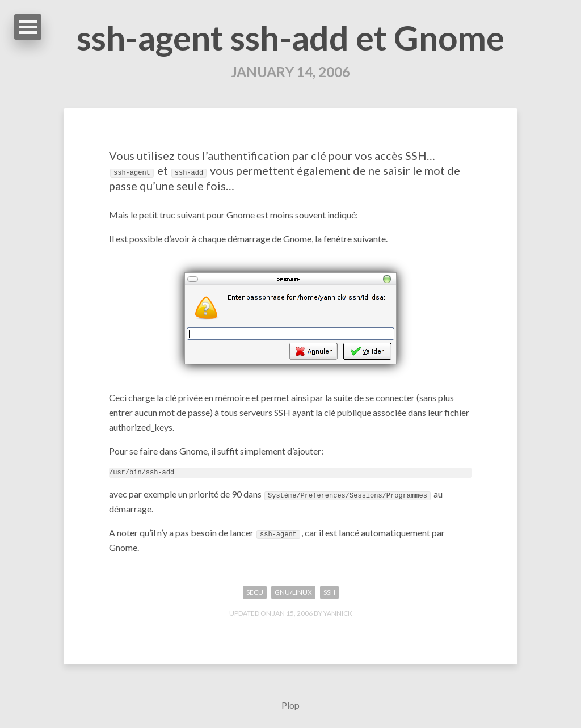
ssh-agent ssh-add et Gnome (290, 37)
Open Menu (28, 27)
